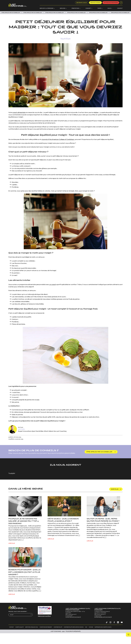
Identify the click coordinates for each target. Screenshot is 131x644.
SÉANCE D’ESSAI (95, 3)
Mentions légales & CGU (32, 627)
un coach (53, 284)
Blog (109, 8)
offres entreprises (111, 3)
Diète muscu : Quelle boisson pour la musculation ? (63, 520)
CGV (86, 627)
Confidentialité (58, 627)
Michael (22, 429)
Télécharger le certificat (44, 616)
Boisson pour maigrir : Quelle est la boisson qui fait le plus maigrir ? (24, 572)
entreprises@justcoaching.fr (103, 617)
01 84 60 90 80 (98, 616)
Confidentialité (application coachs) (74, 627)
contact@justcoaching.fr (73, 617)
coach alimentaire (19, 112)
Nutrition (66, 39)
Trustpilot (12, 473)
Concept (88, 8)
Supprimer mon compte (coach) (103, 627)
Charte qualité (20, 627)
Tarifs (99, 8)
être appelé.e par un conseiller (99, 452)
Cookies (91, 627)
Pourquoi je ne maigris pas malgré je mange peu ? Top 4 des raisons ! (24, 521)
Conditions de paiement (46, 627)
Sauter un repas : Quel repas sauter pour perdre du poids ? (103, 520)
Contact (120, 8)
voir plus (115, 489)
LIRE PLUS (12, 543)
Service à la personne (46, 8)
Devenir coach (82, 3)
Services (62, 8)
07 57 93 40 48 (69, 616)
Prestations (75, 8)
